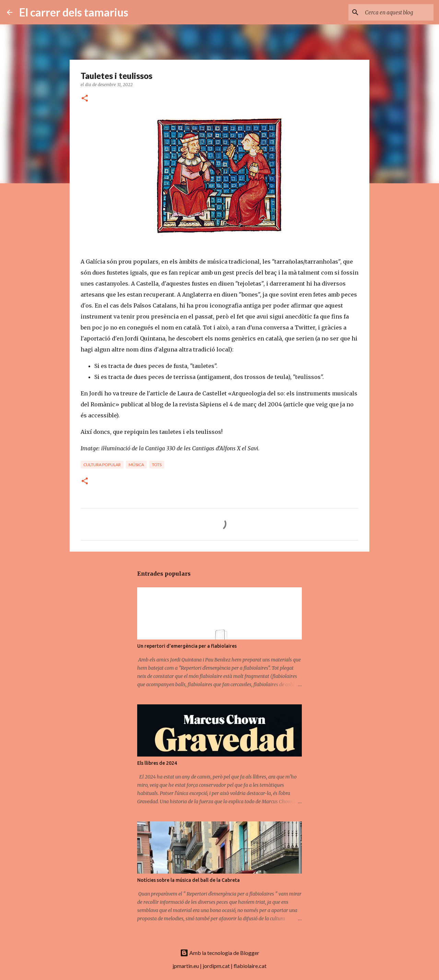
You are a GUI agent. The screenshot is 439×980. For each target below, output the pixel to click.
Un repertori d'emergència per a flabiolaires (187, 646)
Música (136, 465)
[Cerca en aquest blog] (398, 12)
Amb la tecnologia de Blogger (220, 953)
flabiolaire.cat (250, 966)
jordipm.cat (216, 966)
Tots (157, 465)
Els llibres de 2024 (157, 763)
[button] (85, 99)
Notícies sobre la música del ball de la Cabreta (188, 880)
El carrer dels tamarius (74, 12)
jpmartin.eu (186, 966)
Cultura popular (102, 465)
